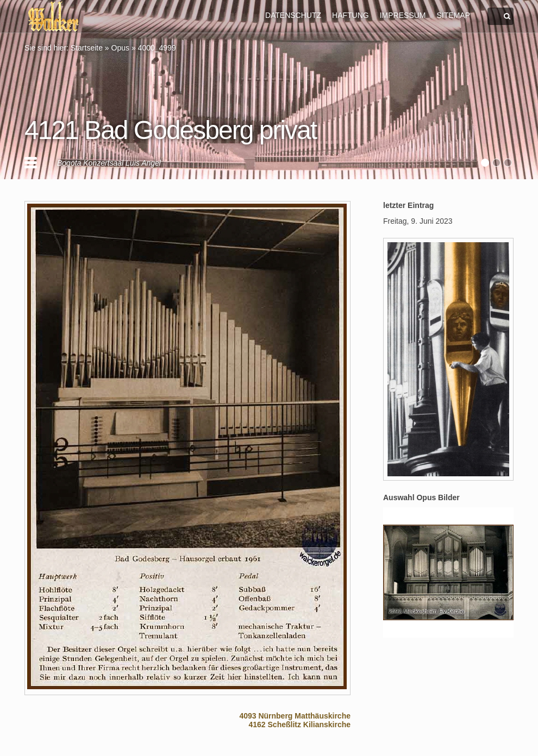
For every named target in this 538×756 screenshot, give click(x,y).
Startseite (87, 48)
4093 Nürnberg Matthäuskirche (295, 716)
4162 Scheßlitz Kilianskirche (299, 724)
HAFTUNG (351, 15)
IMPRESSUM (403, 15)
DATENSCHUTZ (293, 15)
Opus (120, 48)
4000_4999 (157, 48)
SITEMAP (453, 15)
